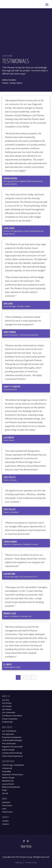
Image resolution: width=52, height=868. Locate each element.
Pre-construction (9, 743)
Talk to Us (26, 846)
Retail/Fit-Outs (8, 781)
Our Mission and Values (12, 716)
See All (5, 793)
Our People (7, 706)
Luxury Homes (8, 784)
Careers (5, 824)
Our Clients (7, 709)
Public (5, 790)
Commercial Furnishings (12, 753)
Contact (5, 821)
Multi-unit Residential (11, 787)
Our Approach (8, 734)
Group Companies (10, 719)
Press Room (7, 805)
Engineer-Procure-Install (12, 747)
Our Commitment (9, 731)
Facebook (6, 802)
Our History (7, 703)
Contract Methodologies (12, 740)
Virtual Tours (7, 812)
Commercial (7, 768)
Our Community (9, 712)
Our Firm (6, 700)
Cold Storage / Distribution (13, 765)
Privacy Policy (31, 862)
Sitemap (19, 862)
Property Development (12, 737)
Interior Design (8, 750)
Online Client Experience (12, 756)
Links (4, 809)
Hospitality (7, 771)
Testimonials (7, 722)
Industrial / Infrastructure (13, 775)
